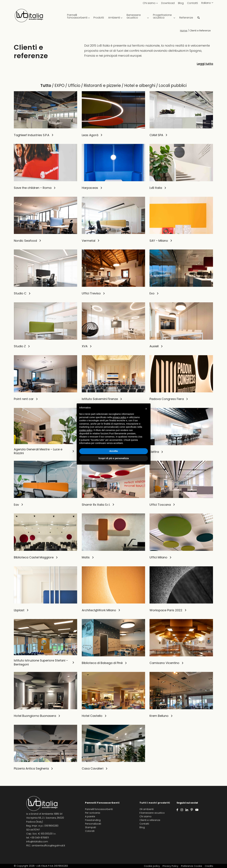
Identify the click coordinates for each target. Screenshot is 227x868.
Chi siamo (149, 3)
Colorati (90, 831)
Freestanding (93, 820)
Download (168, 3)
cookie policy (86, 430)
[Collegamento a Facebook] (177, 810)
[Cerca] (198, 17)
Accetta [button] (113, 451)
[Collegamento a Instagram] (182, 810)
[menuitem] (78, 17)
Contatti (192, 3)
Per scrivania (93, 813)
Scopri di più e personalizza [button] (113, 458)
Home (184, 31)
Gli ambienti (147, 809)
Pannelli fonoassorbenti (99, 809)
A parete (90, 816)
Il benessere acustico (152, 813)
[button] (146, 409)
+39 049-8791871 (39, 838)
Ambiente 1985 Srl (52, 814)
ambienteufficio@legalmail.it (48, 846)
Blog (181, 3)
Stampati (91, 827)
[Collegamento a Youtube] (197, 810)
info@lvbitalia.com (37, 842)
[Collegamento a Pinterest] (192, 810)
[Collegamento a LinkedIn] (187, 810)
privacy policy (120, 417)
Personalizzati (93, 824)
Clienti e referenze (150, 820)
